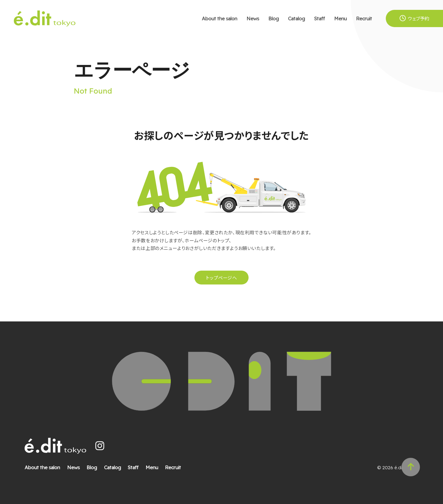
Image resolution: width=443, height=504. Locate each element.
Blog (273, 18)
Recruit (364, 18)
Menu (340, 18)
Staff (319, 18)
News (253, 18)
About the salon (220, 18)
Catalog (296, 18)
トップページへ (221, 278)
